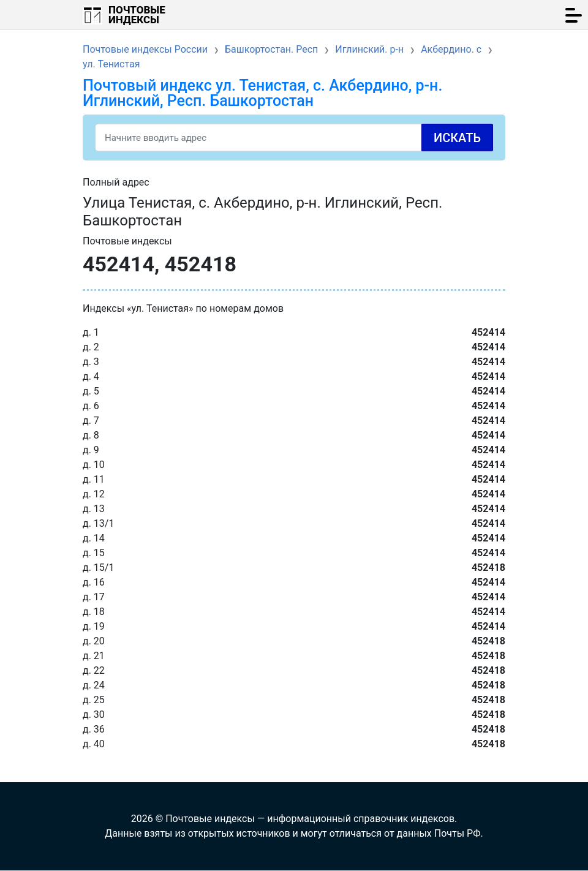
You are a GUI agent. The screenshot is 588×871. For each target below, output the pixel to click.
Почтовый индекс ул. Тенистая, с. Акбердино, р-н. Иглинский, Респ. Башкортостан (262, 93)
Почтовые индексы (137, 15)
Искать (457, 138)
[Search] (294, 138)
